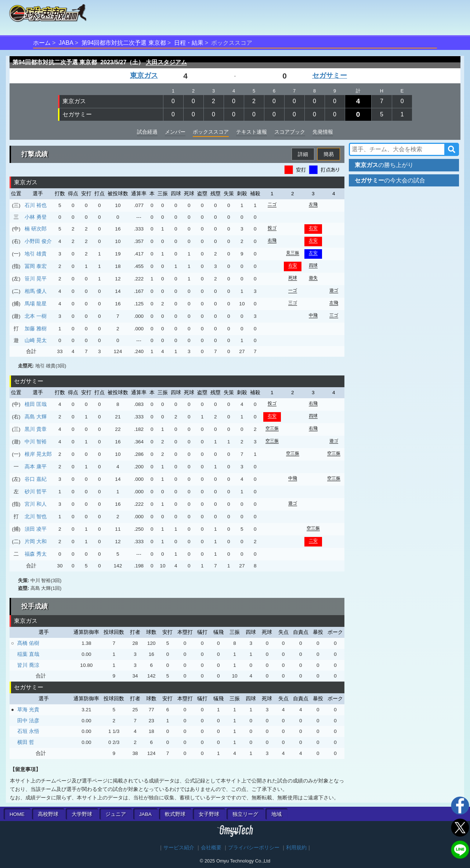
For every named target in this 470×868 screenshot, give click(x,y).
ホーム (42, 43)
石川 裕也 (36, 205)
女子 (209, 814)
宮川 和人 (36, 504)
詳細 (303, 154)
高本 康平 (36, 466)
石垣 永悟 (28, 731)
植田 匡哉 (36, 404)
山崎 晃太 (36, 340)
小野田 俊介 (38, 241)
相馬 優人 (36, 291)
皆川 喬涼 (28, 665)
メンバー (175, 132)
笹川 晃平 (36, 279)
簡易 (329, 154)
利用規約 (296, 848)
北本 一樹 (36, 316)
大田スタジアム (166, 62)
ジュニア (116, 814)
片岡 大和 (36, 541)
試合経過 (147, 132)
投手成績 (35, 606)
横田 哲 (26, 742)
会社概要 (211, 848)
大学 (82, 814)
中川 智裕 (36, 442)
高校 (48, 814)
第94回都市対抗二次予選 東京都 (124, 43)
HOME (17, 814)
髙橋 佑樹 (28, 643)
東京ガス (144, 75)
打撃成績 (35, 154)
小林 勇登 (36, 217)
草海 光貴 (28, 709)
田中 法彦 (28, 720)
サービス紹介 (179, 848)
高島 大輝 (36, 417)
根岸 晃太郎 (38, 454)
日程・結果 (189, 43)
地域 (276, 814)
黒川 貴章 (36, 429)
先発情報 (323, 132)
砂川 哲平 (36, 491)
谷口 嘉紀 (36, 479)
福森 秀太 (36, 554)
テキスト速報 (252, 132)
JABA (66, 43)
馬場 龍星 (36, 304)
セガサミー (330, 75)
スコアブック (290, 132)
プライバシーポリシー (254, 848)
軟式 (175, 814)
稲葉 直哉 (28, 654)
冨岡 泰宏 (36, 266)
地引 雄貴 (36, 254)
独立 (245, 814)
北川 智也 (36, 516)
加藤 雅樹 (36, 328)
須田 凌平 (36, 529)
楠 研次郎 (36, 229)
